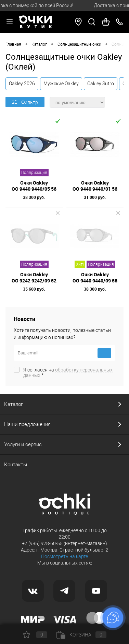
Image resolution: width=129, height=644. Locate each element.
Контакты (16, 465)
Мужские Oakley (61, 84)
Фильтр (25, 102)
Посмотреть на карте (64, 556)
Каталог (14, 404)
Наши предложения (27, 424)
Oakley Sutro (101, 84)
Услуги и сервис (23, 444)
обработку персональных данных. (68, 372)
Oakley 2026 (22, 84)
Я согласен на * (68, 372)
